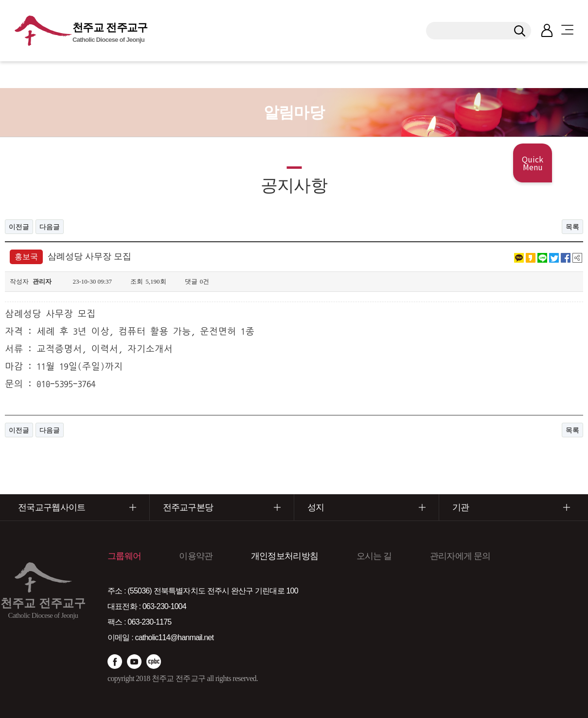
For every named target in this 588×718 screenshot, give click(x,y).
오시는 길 (374, 556)
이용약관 (196, 556)
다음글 (50, 227)
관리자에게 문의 (460, 556)
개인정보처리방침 (285, 556)
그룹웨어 (124, 556)
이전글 (19, 227)
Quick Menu (533, 163)
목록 (572, 227)
